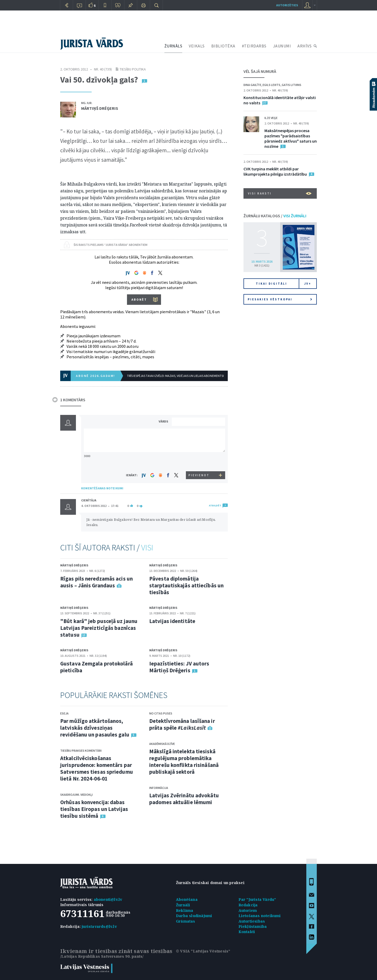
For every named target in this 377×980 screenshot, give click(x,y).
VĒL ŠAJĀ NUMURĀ (260, 71)
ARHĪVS (304, 46)
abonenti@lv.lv (108, 899)
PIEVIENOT (199, 475)
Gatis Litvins (292, 85)
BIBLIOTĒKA (223, 46)
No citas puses (161, 713)
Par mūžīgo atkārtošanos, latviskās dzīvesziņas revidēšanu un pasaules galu (95, 728)
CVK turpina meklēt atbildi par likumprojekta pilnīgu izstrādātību (275, 171)
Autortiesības (252, 921)
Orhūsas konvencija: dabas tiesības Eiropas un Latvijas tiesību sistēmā (94, 809)
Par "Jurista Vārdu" (257, 899)
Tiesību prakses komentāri (81, 751)
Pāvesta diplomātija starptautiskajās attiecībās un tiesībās (186, 585)
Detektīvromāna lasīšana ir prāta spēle (182, 724)
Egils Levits (271, 85)
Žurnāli (183, 905)
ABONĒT (139, 299)
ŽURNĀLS (173, 46)
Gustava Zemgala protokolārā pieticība (96, 667)
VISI (147, 548)
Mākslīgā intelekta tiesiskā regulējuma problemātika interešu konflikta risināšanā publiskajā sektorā (184, 762)
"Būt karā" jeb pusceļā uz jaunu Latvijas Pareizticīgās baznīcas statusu (99, 628)
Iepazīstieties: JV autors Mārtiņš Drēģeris (179, 667)
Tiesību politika (133, 69)
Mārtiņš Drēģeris (100, 108)
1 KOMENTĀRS (73, 400)
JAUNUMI (282, 46)
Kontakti (247, 932)
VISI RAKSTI (280, 193)
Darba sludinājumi (194, 916)
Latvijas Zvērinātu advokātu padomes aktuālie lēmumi (184, 799)
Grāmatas (186, 921)
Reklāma (185, 910)
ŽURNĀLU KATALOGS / (275, 216)
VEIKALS (197, 46)
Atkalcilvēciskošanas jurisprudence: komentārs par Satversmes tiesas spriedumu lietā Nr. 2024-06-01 (97, 768)
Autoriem (248, 910)
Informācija (159, 788)
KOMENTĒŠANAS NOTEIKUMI (102, 488)
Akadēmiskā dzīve (162, 744)
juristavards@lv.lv (99, 926)
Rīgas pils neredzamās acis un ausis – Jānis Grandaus (96, 582)
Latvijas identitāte (172, 621)
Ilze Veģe (271, 118)
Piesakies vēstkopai (280, 299)
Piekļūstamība (253, 926)
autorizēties (287, 5)
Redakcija (248, 905)
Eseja (64, 713)
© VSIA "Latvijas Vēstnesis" (203, 951)
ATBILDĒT (215, 505)
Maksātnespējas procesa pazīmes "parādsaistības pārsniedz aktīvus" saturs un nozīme (291, 138)
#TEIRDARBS (254, 46)
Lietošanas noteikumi (260, 916)
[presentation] (199, 461)
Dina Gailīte (252, 85)
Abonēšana (187, 899)
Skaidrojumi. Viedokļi (76, 795)
